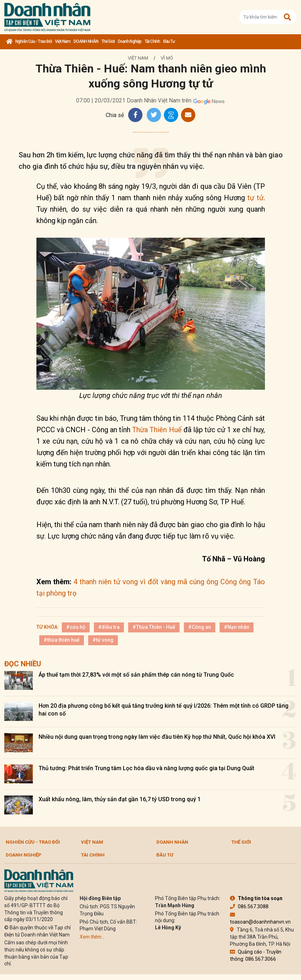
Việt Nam (63, 41)
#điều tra (109, 627)
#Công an (200, 627)
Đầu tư (169, 41)
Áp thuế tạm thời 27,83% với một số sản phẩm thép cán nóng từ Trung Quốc (136, 675)
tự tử (255, 198)
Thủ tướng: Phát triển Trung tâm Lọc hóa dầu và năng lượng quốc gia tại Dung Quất (146, 768)
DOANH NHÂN (86, 41)
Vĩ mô (167, 58)
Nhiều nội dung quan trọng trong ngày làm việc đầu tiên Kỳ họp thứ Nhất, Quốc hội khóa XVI (157, 737)
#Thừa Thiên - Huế (154, 627)
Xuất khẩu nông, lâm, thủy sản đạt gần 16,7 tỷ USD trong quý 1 (120, 799)
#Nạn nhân (237, 627)
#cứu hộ (76, 627)
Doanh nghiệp (130, 41)
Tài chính (152, 41)
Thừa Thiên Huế (157, 430)
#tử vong (103, 640)
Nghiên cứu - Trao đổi (34, 41)
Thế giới (108, 41)
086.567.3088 (249, 906)
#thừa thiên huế (62, 640)
